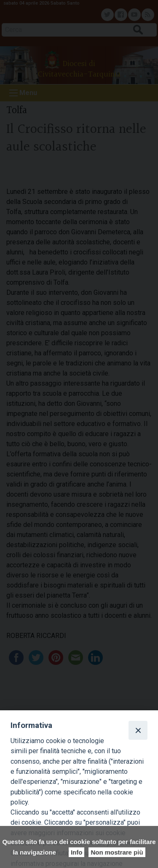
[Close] (138, 730)
